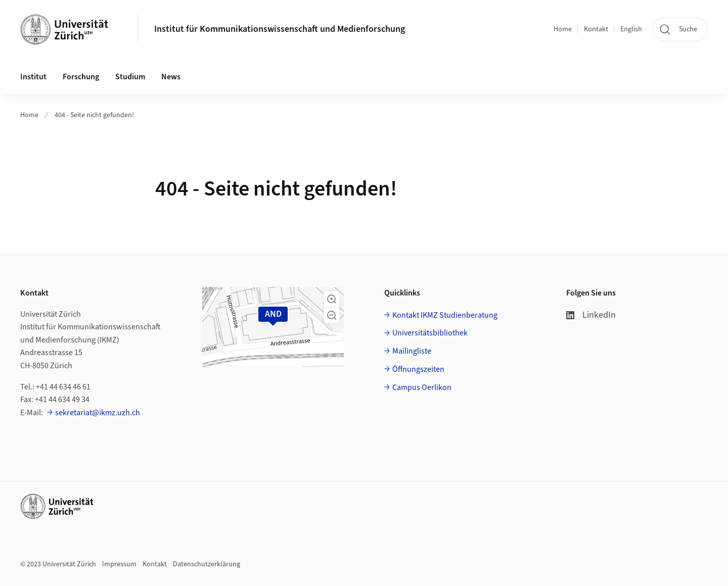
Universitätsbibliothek (430, 333)
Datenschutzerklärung (207, 564)
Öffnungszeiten (418, 369)
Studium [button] (130, 77)
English (631, 29)
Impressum (119, 564)
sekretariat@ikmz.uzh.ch (98, 413)
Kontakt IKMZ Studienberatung (445, 315)
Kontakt (596, 29)
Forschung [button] (81, 77)
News (171, 77)
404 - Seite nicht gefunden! (94, 115)
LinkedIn (591, 315)
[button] (332, 299)
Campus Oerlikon (422, 387)
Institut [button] (33, 77)
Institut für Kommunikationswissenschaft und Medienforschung (280, 29)
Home (563, 29)
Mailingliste (412, 351)
